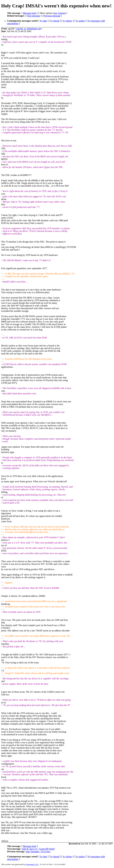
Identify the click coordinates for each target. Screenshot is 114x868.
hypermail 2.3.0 (32, 864)
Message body (30, 13)
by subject (67, 21)
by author (80, 21)
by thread (55, 21)
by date (44, 21)
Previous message (52, 16)
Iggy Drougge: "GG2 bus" (38, 852)
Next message (33, 16)
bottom (62, 13)
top (56, 13)
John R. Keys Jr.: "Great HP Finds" (39, 849)
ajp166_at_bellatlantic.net (29, 29)
